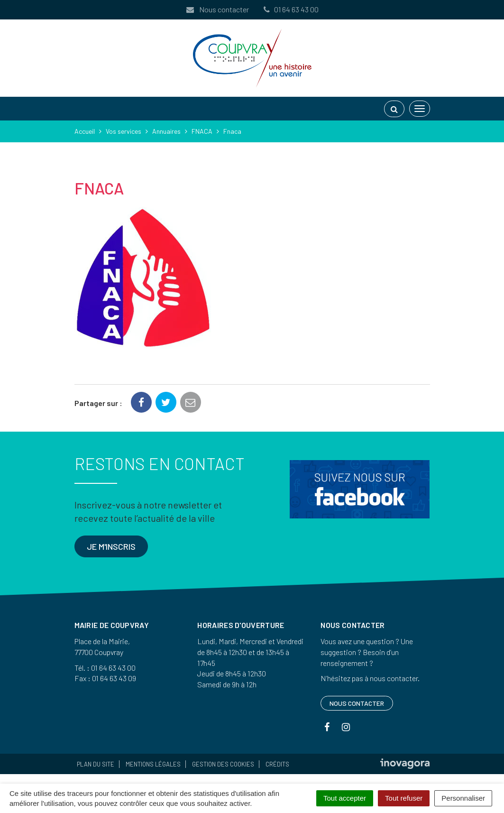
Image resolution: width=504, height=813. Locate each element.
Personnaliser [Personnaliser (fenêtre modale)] (463, 798)
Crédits (277, 764)
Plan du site (96, 764)
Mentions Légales (153, 764)
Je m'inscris (111, 546)
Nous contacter (217, 9)
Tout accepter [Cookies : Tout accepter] (345, 798)
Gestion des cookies (223, 764)
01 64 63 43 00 (291, 9)
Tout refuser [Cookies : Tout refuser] (404, 798)
